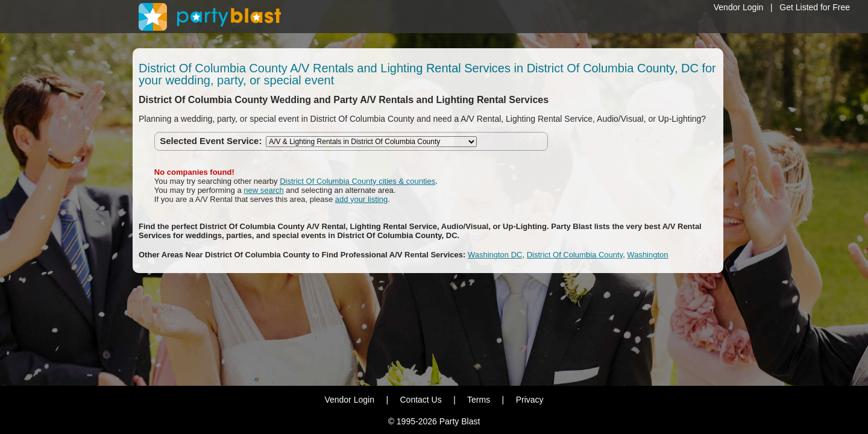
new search (263, 190)
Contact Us (420, 400)
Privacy (530, 400)
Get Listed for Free (815, 7)
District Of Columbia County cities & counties (357, 181)
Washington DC (495, 255)
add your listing (361, 199)
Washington (647, 255)
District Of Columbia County (575, 255)
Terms (479, 400)
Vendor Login (739, 7)
